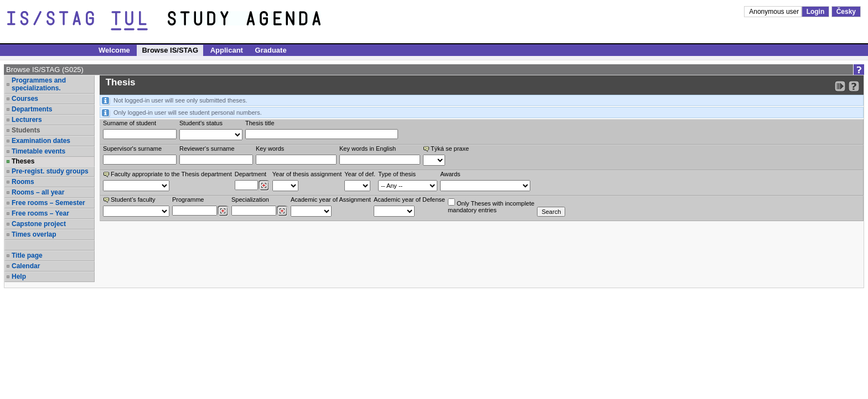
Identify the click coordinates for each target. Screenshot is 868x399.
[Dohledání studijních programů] (223, 211)
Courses (25, 99)
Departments (32, 109)
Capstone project (39, 224)
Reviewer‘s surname (207, 149)
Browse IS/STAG (170, 50)
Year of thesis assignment (307, 174)
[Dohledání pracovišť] (264, 186)
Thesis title (260, 123)
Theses (23, 161)
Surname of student (130, 123)
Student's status (201, 123)
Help (19, 277)
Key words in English (368, 149)
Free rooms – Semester (48, 203)
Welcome (114, 50)
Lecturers (27, 120)
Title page (27, 255)
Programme (188, 199)
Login (816, 12)
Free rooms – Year (40, 213)
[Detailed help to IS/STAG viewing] (854, 86)
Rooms (23, 182)
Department (250, 174)
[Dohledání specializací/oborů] (282, 211)
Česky (846, 12)
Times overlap (34, 234)
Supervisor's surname (132, 149)
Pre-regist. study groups (50, 171)
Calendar (26, 266)
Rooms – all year (38, 192)
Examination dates (41, 141)
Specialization (250, 199)
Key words (270, 149)
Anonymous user (775, 12)
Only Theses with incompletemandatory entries (491, 206)
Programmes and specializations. (39, 84)
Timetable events (38, 151)
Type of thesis (397, 174)
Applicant (227, 50)
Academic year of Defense (409, 199)
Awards (450, 174)
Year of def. (360, 174)
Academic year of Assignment (331, 199)
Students (26, 130)
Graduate (271, 50)
